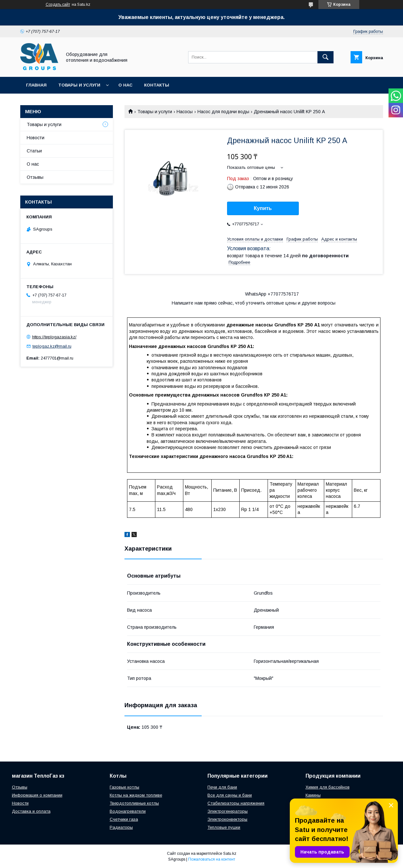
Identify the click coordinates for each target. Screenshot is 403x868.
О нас (125, 85)
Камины (313, 795)
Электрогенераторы (228, 811)
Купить (263, 208)
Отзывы (35, 177)
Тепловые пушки (224, 827)
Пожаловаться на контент (212, 859)
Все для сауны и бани (230, 795)
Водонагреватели (128, 811)
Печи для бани (222, 787)
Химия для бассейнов (328, 787)
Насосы (185, 112)
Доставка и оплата (31, 811)
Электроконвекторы (227, 819)
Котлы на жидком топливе (136, 795)
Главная (36, 85)
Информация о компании (37, 795)
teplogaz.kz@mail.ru (52, 346)
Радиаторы (121, 827)
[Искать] (325, 57)
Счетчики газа (124, 819)
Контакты (157, 85)
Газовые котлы (124, 787)
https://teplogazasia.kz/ (54, 337)
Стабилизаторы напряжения (236, 803)
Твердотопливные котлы (134, 803)
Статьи (34, 151)
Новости (36, 138)
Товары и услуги (79, 85)
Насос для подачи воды (223, 112)
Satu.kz (230, 854)
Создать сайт (58, 5)
